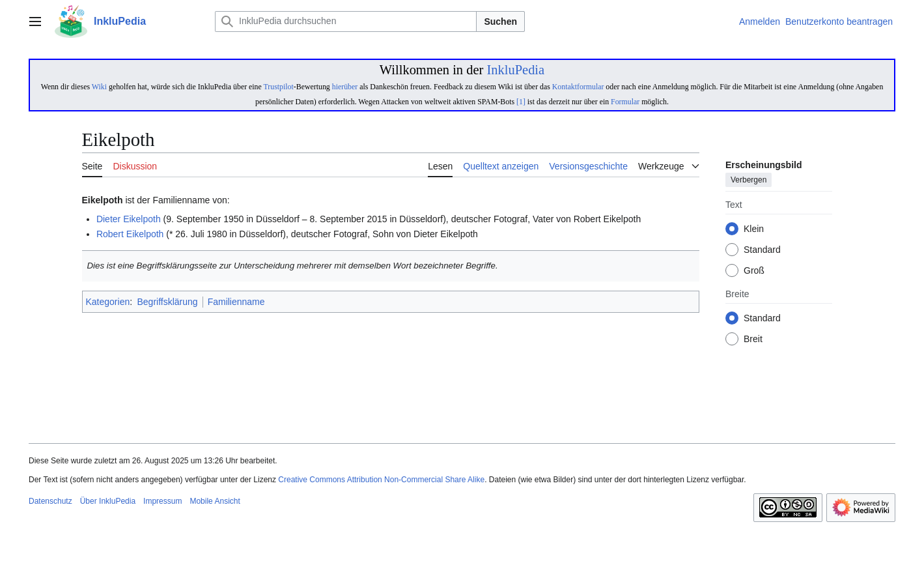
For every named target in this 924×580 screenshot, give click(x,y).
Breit (753, 340)
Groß (754, 271)
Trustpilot (279, 87)
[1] (521, 102)
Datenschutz (50, 501)
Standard (762, 250)
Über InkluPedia (108, 501)
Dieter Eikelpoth (129, 219)
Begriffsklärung (168, 302)
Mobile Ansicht (215, 501)
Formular (625, 102)
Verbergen (749, 181)
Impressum (162, 501)
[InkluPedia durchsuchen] (346, 22)
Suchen (500, 22)
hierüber (345, 87)
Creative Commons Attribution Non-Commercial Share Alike (381, 480)
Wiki (99, 87)
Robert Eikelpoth (130, 234)
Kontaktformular (578, 87)
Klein (754, 229)
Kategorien (108, 302)
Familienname (236, 302)
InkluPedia (515, 70)
